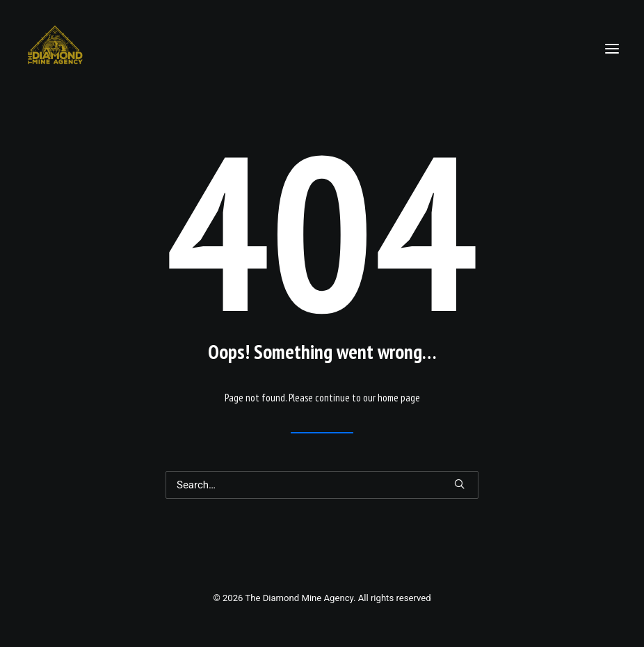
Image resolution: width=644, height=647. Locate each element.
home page (399, 398)
